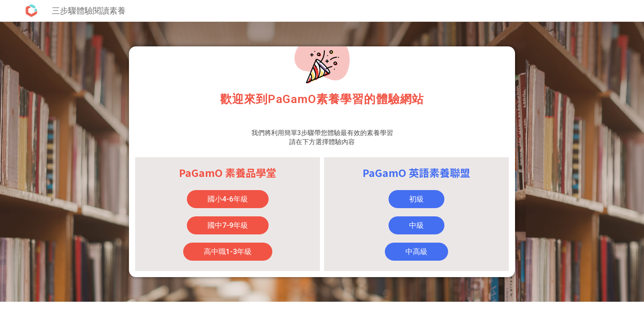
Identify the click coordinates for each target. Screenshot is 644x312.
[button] (228, 199)
